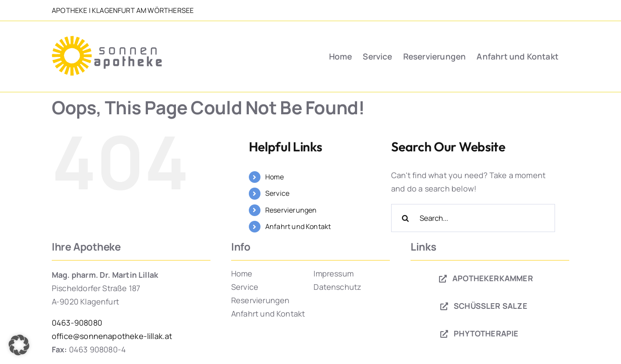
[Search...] (473, 218)
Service (277, 193)
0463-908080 (77, 323)
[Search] (405, 218)
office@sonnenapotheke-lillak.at (112, 336)
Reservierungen (291, 210)
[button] (19, 345)
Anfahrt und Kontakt (298, 226)
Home (275, 177)
